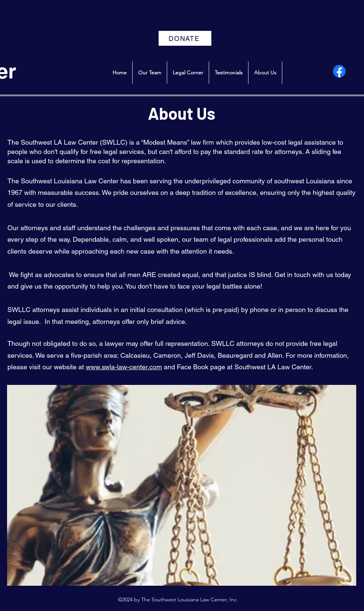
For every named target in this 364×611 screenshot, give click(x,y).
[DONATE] (185, 38)
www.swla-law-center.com (124, 367)
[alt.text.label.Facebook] (339, 71)
